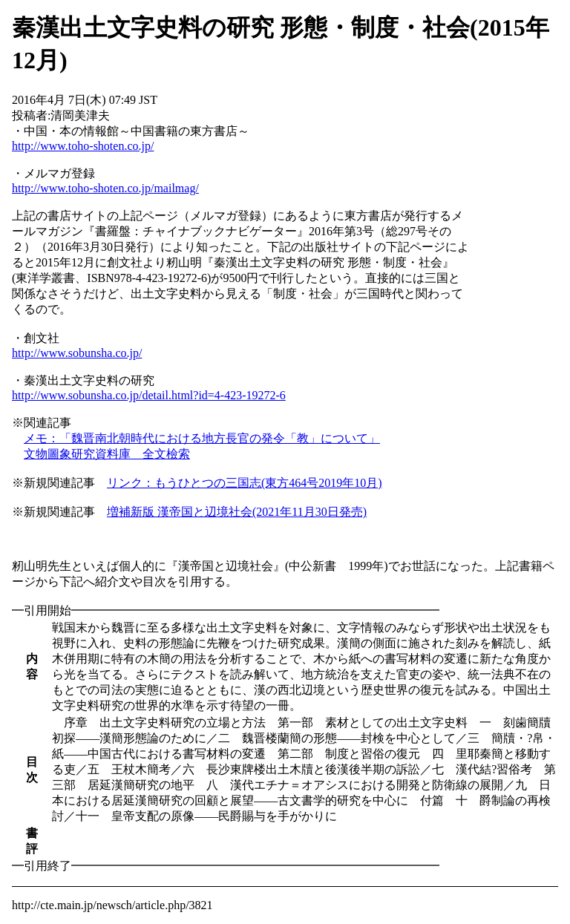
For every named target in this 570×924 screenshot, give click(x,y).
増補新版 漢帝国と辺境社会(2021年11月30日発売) (237, 512)
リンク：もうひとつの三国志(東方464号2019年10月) (245, 483)
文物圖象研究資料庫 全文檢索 (107, 454)
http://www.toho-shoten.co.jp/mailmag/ (105, 188)
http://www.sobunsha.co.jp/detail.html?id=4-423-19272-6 (149, 395)
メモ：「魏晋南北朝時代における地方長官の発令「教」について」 (202, 438)
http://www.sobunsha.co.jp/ (77, 353)
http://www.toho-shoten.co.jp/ (83, 146)
